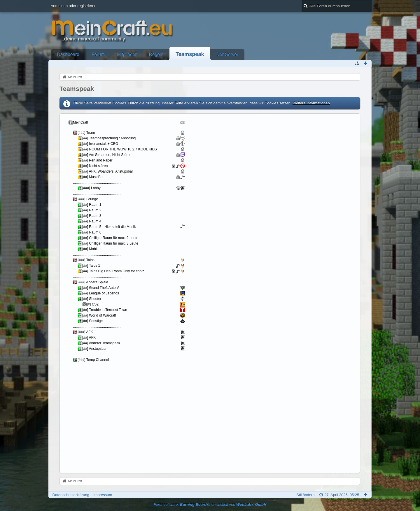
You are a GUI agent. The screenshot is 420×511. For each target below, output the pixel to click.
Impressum (103, 495)
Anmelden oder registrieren (74, 6)
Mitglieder (127, 54)
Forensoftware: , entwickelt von (210, 504)
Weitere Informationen (311, 103)
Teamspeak (190, 54)
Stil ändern (305, 495)
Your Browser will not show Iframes (132, 293)
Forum (98, 54)
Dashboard (68, 54)
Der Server (227, 54)
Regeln (156, 54)
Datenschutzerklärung (71, 495)
